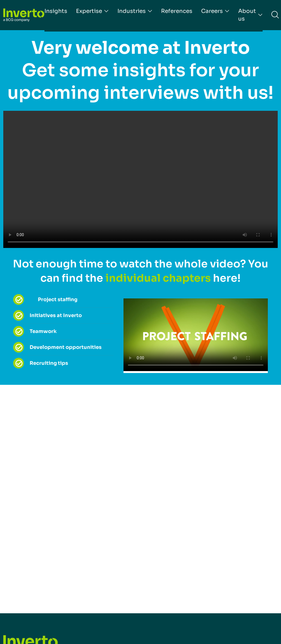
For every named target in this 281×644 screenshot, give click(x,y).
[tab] (80, 300)
